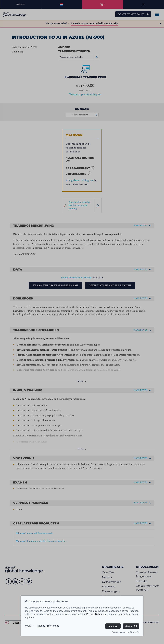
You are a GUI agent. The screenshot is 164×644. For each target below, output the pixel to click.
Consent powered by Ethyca (126, 632)
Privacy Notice (94, 614)
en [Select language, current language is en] (30, 626)
